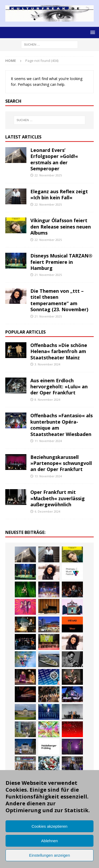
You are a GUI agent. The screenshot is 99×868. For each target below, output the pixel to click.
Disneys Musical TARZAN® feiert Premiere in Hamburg (61, 262)
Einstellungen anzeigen (49, 855)
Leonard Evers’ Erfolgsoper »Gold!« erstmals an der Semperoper (54, 159)
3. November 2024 (47, 364)
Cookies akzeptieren (50, 826)
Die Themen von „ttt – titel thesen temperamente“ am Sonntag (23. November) (59, 300)
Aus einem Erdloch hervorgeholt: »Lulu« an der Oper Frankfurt (59, 387)
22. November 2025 (48, 175)
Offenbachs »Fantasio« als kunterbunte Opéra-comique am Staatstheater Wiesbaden (62, 425)
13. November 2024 (48, 476)
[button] (92, 32)
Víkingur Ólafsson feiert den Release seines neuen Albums (61, 227)
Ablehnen (49, 841)
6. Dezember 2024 (47, 511)
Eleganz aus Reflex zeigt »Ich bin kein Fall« (59, 194)
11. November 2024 (48, 441)
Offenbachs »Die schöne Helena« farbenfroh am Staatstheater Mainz (59, 351)
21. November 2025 (48, 275)
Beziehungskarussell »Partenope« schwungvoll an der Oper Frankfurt (61, 463)
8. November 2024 (47, 400)
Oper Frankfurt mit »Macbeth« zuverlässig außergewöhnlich (58, 498)
